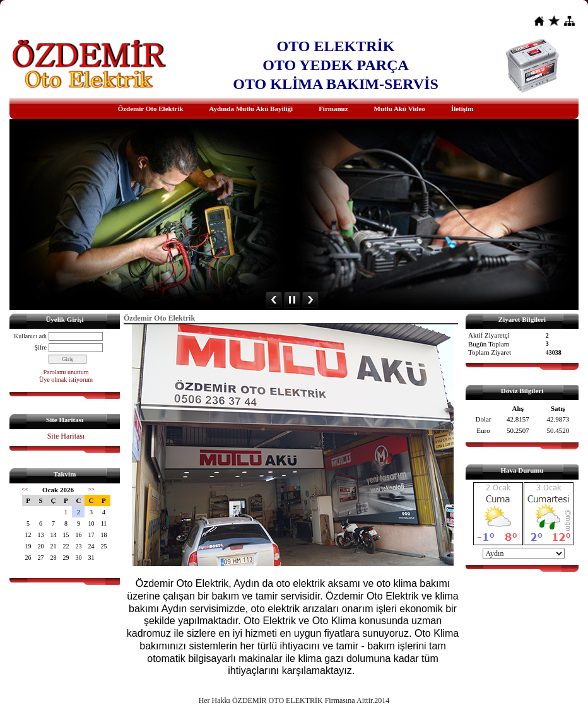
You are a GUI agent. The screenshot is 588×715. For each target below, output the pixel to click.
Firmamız (333, 109)
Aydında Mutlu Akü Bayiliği (251, 109)
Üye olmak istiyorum (66, 380)
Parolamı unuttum (66, 372)
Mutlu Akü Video (400, 109)
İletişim (462, 109)
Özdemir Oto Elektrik (151, 109)
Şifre (41, 347)
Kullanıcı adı (30, 336)
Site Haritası (66, 436)
